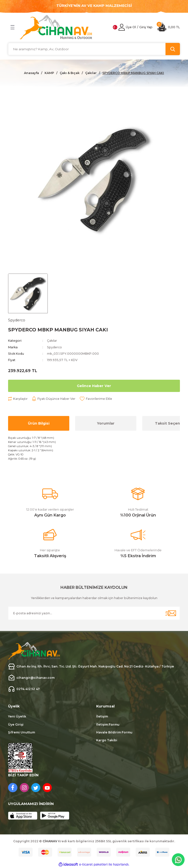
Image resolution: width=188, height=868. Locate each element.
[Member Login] (122, 27)
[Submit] (171, 613)
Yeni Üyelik (17, 717)
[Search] (94, 49)
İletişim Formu (108, 724)
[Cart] (169, 27)
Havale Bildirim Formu (114, 732)
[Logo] (56, 27)
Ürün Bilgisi (39, 423)
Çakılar (52, 341)
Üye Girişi (16, 724)
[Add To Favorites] (97, 399)
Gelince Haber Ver (94, 386)
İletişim (102, 717)
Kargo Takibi (107, 740)
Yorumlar (106, 423)
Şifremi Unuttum (22, 732)
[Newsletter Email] (94, 613)
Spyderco (54, 347)
